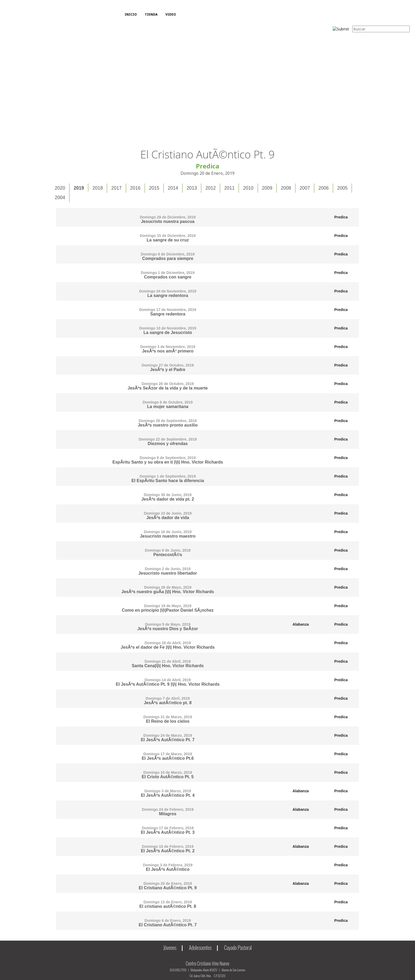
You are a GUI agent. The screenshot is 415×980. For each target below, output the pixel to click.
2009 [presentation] (267, 188)
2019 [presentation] (79, 188)
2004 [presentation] (60, 198)
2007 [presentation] (305, 188)
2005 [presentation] (342, 188)
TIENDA (151, 14)
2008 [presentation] (286, 188)
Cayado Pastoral (238, 947)
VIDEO (171, 14)
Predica (341, 217)
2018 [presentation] (98, 188)
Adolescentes (200, 947)
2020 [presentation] (60, 188)
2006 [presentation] (324, 188)
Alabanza (301, 624)
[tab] (60, 188)
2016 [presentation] (135, 188)
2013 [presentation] (192, 188)
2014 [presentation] (173, 188)
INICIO (131, 14)
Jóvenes (170, 947)
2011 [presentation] (229, 188)
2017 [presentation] (116, 188)
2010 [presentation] (248, 188)
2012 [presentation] (211, 188)
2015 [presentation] (154, 188)
